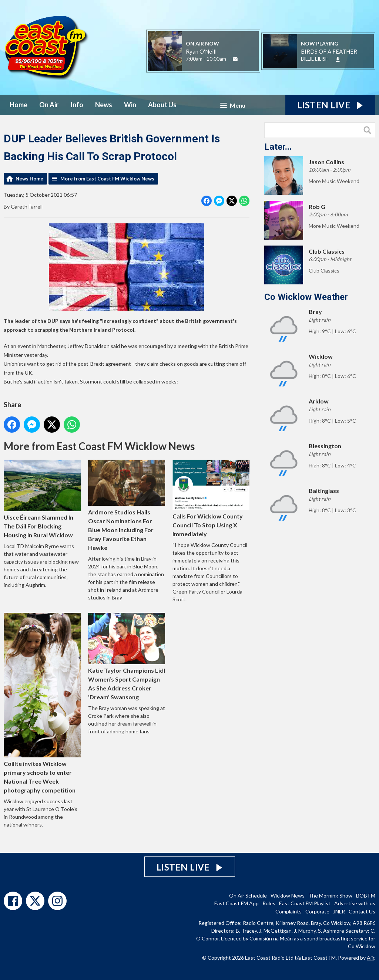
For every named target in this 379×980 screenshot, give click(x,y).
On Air (49, 105)
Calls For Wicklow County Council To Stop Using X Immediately (211, 499)
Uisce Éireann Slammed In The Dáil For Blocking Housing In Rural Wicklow (42, 499)
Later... (278, 147)
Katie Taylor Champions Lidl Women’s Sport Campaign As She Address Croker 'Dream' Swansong (127, 657)
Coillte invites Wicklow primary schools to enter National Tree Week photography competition (42, 703)
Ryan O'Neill (201, 51)
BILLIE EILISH (315, 59)
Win (130, 105)
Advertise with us (355, 903)
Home (19, 105)
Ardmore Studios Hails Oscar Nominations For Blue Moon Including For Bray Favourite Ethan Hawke (127, 505)
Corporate (317, 911)
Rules (269, 903)
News (104, 105)
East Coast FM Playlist (305, 903)
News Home (29, 179)
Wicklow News (288, 895)
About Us (162, 105)
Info (77, 105)
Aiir (370, 958)
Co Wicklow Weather (306, 297)
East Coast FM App (237, 903)
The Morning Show (330, 895)
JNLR (339, 911)
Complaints (289, 911)
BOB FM (366, 895)
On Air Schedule (248, 895)
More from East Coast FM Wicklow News (107, 179)
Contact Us (362, 911)
